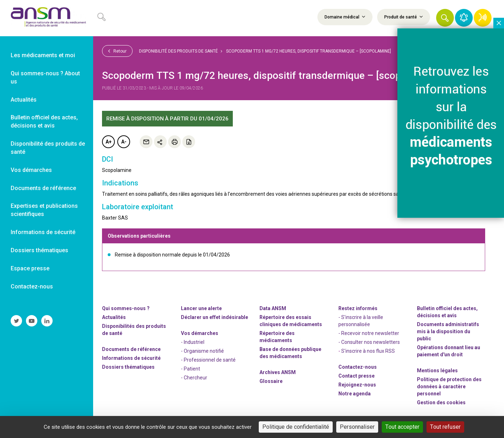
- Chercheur (194, 378)
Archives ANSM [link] (278, 372)
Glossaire (271, 381)
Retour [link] (117, 51)
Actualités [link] (24, 100)
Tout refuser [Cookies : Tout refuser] (445, 427)
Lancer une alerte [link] (201, 308)
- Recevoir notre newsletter (369, 333)
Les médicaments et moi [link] (43, 55)
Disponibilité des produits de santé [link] (48, 148)
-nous (357, 385)
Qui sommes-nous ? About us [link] (45, 77)
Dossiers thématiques (128, 367)
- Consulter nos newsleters (369, 342)
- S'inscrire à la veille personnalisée (361, 321)
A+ (109, 142)
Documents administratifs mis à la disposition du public (448, 331)
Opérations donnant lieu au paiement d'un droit (449, 351)
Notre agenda (355, 394)
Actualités (114, 317)
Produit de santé (404, 17)
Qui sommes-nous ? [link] (126, 308)
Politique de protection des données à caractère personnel (449, 386)
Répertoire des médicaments (277, 337)
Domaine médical (345, 17)
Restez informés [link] (358, 308)
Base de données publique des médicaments (290, 353)
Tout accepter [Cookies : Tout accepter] (402, 427)
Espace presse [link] (30, 268)
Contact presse (356, 376)
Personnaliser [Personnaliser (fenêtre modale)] (357, 427)
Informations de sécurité (131, 358)
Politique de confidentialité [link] (296, 427)
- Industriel (193, 342)
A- (124, 142)
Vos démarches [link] (31, 170)
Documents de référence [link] (43, 188)
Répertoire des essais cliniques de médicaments (291, 321)
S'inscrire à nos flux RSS (368, 351)
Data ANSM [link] (273, 308)
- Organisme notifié (202, 351)
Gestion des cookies (441, 402)
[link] (47, 18)
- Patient (191, 369)
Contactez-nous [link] (32, 286)
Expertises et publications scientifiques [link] (44, 210)
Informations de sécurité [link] (43, 232)
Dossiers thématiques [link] (39, 250)
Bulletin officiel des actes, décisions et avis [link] (44, 121)
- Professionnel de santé (208, 360)
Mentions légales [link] (437, 371)
